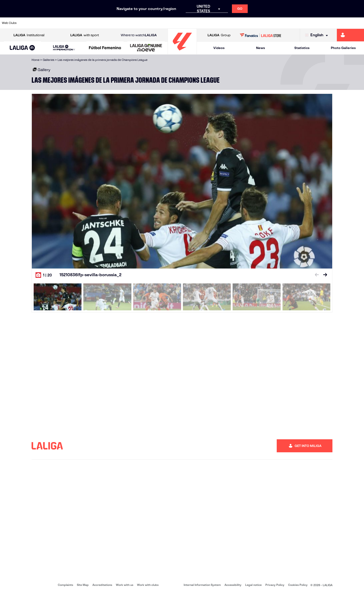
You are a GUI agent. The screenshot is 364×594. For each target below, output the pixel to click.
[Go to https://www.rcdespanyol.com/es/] (220, 23)
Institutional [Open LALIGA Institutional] (29, 35)
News (260, 48)
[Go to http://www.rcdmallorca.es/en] (238, 23)
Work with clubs (148, 585)
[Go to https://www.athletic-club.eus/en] (30, 23)
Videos (219, 48)
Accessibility (233, 585)
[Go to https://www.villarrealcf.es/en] (359, 23)
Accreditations (102, 585)
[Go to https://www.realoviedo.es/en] (289, 23)
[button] (22, 48)
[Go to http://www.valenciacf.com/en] (341, 23)
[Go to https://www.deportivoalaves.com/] (82, 23)
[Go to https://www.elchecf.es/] (99, 23)
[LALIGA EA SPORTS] (22, 48)
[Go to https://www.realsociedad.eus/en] (307, 23)
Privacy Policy (275, 585)
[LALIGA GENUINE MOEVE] (146, 48)
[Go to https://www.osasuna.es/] (65, 23)
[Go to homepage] (182, 52)
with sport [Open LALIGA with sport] (85, 35)
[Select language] (318, 35)
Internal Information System (202, 585)
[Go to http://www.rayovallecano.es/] (186, 23)
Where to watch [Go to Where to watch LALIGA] (139, 35)
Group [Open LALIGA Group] (219, 35)
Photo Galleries (343, 48)
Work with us (125, 585)
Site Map (83, 585)
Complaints (65, 585)
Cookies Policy (298, 585)
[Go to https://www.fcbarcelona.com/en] (117, 23)
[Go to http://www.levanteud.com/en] (169, 23)
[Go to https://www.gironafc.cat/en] (151, 23)
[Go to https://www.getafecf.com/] (134, 23)
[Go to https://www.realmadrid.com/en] (272, 23)
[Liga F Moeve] (105, 48)
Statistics (302, 48)
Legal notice (253, 585)
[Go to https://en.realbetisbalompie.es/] (255, 23)
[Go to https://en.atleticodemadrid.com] (48, 23)
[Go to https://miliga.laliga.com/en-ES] (350, 35)
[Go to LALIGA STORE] (261, 35)
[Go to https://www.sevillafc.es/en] (324, 23)
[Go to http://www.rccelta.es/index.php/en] (203, 23)
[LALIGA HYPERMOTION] (64, 48)
